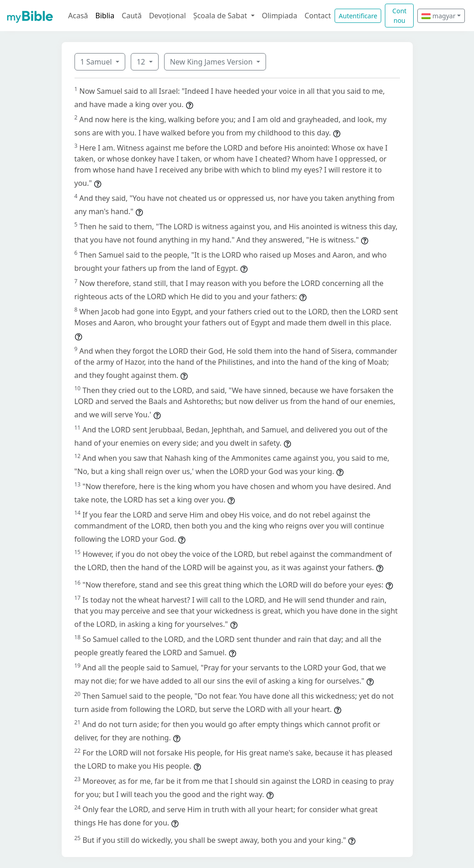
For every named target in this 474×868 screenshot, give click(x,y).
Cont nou (399, 16)
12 (142, 62)
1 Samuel (97, 62)
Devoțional (168, 16)
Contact (318, 16)
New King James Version (212, 62)
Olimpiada (280, 16)
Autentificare (358, 16)
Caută (132, 16)
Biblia (105, 16)
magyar (438, 16)
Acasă (78, 16)
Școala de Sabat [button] (221, 16)
